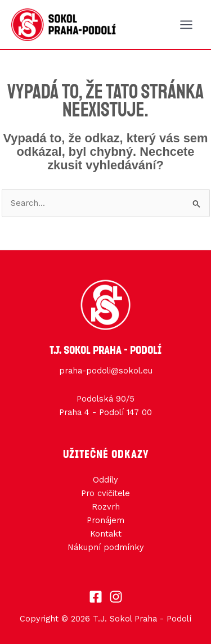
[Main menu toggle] (186, 25)
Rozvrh (106, 507)
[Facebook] (96, 597)
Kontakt (106, 534)
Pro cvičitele (105, 493)
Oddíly (105, 480)
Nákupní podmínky (106, 547)
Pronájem (105, 520)
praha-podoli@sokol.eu (106, 371)
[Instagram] (116, 597)
